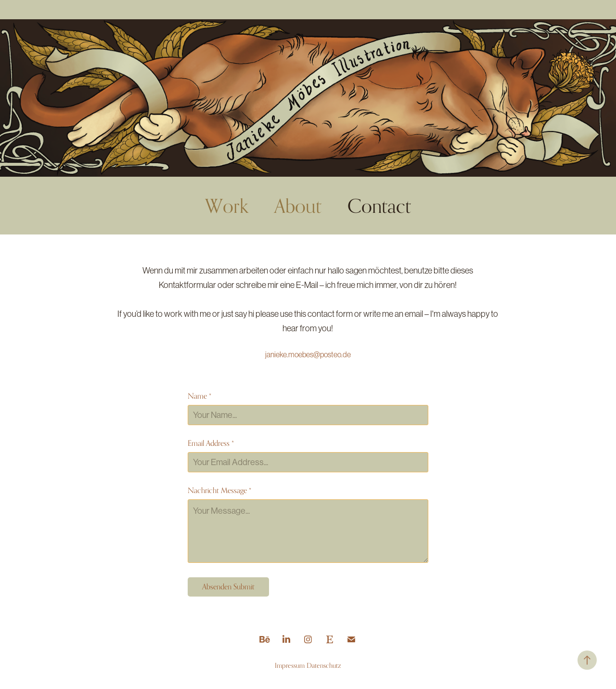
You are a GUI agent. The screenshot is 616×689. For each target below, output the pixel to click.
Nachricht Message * (219, 491)
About (298, 206)
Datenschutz (324, 665)
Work (227, 206)
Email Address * (211, 443)
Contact (379, 206)
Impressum (290, 665)
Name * (199, 396)
